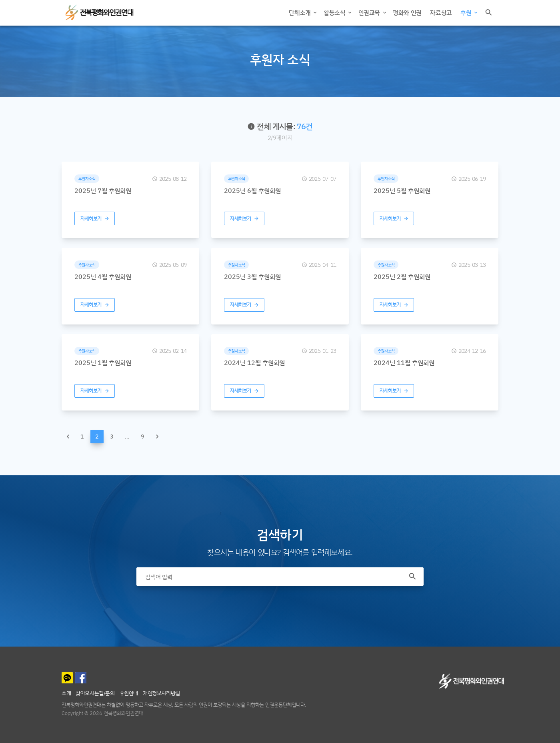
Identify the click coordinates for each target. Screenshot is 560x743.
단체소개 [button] (300, 13)
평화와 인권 (407, 13)
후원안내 (129, 693)
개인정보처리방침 (161, 693)
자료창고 (441, 13)
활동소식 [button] (335, 13)
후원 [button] (467, 13)
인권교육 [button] (370, 13)
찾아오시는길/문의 (95, 693)
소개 (66, 693)
